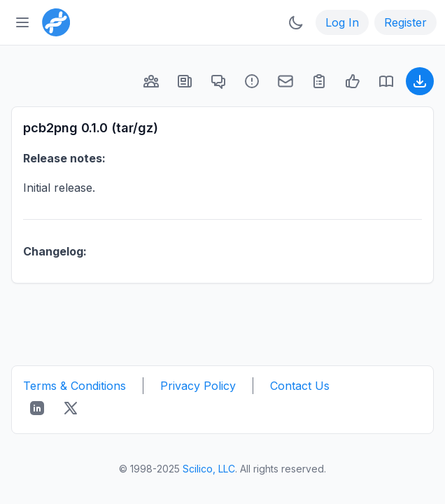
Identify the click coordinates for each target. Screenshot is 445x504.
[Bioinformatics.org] (53, 21)
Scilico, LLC (209, 469)
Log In (342, 22)
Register (405, 22)
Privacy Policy (198, 386)
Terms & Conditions (75, 386)
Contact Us (300, 386)
